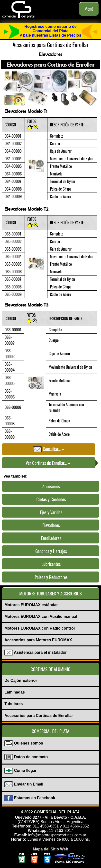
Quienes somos (24, 744)
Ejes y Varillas (51, 512)
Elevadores (51, 525)
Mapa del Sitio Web (51, 849)
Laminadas (15, 692)
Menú (89, 9)
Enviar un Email (24, 785)
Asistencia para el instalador (36, 653)
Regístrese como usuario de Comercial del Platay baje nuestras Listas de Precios (50, 31)
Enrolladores (51, 538)
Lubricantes (51, 564)
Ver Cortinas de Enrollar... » (60, 463)
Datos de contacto (26, 757)
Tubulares (14, 704)
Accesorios (51, 486)
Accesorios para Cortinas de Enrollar (39, 716)
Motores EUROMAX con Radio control (40, 628)
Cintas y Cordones (51, 499)
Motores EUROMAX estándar (31, 605)
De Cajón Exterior (21, 680)
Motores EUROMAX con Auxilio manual (41, 617)
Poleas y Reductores (51, 577)
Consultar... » (48, 449)
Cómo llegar (20, 771)
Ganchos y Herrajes (51, 551)
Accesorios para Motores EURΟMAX (38, 640)
